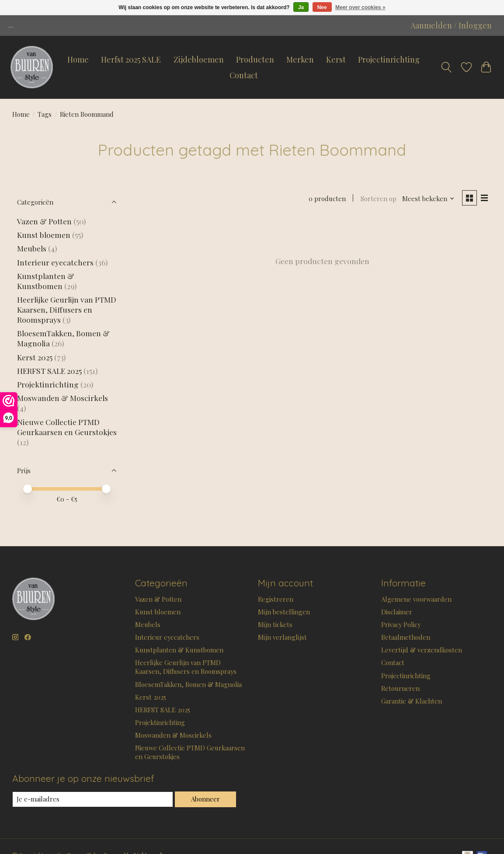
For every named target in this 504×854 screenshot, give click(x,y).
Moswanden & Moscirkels (63, 398)
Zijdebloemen (199, 59)
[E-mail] (93, 799)
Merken (300, 59)
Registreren (276, 599)
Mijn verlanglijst (282, 637)
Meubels (32, 248)
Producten (255, 59)
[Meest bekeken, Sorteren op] (428, 199)
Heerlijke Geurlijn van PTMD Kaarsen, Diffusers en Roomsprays (67, 309)
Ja (301, 7)
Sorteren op (379, 199)
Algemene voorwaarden (416, 599)
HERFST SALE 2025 (49, 371)
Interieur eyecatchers (55, 262)
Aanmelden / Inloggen (451, 25)
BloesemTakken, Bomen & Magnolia (188, 684)
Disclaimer (397, 612)
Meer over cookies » (360, 7)
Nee (322, 7)
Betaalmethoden (406, 637)
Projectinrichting (389, 59)
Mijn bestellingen (284, 612)
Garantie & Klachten (412, 701)
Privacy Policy (401, 624)
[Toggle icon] (446, 67)
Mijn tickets (275, 624)
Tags (45, 114)
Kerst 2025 (35, 357)
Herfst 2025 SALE (131, 59)
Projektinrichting (48, 384)
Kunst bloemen (44, 235)
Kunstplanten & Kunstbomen (46, 281)
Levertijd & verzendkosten (422, 650)
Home (78, 59)
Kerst (336, 59)
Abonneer (205, 799)
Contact (244, 75)
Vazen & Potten (44, 221)
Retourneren (400, 688)
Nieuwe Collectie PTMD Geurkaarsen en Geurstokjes (67, 427)
